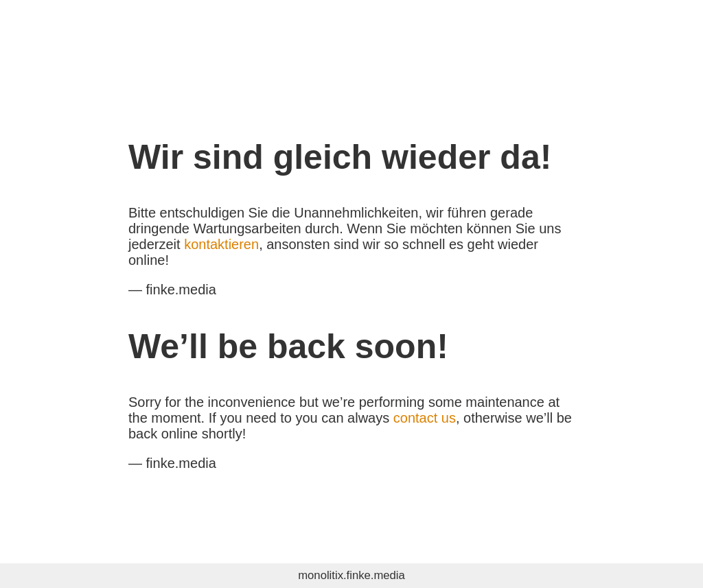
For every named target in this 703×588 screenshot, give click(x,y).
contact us (425, 418)
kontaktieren (221, 244)
